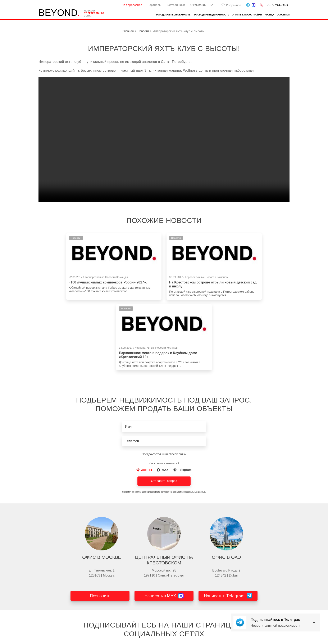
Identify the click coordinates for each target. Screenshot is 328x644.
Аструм (200, 627)
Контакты (45, 631)
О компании (198, 5)
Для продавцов (132, 5)
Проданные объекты (52, 636)
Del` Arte (201, 631)
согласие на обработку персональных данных (183, 432)
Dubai (89, 16)
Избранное (231, 5)
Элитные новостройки (247, 15)
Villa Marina (203, 636)
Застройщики (176, 5)
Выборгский (147, 636)
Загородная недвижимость (211, 15)
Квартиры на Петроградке (101, 640)
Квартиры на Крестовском (102, 631)
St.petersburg (95, 13)
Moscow (91, 11)
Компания (45, 627)
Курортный (146, 627)
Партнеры (154, 5)
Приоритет (203, 640)
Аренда (269, 15)
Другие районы (149, 640)
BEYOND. (45, 620)
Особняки (283, 15)
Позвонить (100, 537)
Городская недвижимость (173, 15)
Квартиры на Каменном (100, 636)
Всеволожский (148, 631)
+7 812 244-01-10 (277, 5)
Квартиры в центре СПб (100, 627)
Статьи (43, 640)
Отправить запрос (164, 421)
